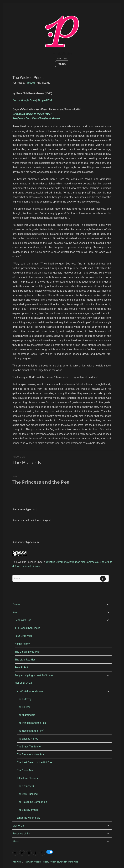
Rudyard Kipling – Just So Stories (34, 675)
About (16, 841)
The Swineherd (25, 786)
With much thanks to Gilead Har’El (32, 114)
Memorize (18, 826)
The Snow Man (26, 770)
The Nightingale (26, 715)
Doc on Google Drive (24, 100)
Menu (62, 64)
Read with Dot (23, 620)
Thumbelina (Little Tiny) (31, 731)
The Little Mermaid (28, 810)
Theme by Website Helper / (37, 862)
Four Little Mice (23, 636)
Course (16, 604)
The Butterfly (24, 699)
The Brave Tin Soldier (29, 747)
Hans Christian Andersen (29, 691)
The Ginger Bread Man (27, 652)
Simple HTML (45, 100)
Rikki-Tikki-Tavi (23, 683)
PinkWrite (62, 53)
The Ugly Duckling (27, 794)
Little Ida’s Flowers (27, 778)
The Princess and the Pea (31, 723)
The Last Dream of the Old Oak (35, 762)
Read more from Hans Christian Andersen (36, 119)
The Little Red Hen (25, 660)
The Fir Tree (24, 707)
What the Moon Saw (28, 818)
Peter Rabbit (22, 667)
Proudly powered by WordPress (64, 862)
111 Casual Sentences (27, 628)
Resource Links (21, 834)
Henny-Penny (22, 644)
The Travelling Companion (32, 802)
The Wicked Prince (27, 739)
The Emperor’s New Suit (30, 754)
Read (15, 612)
